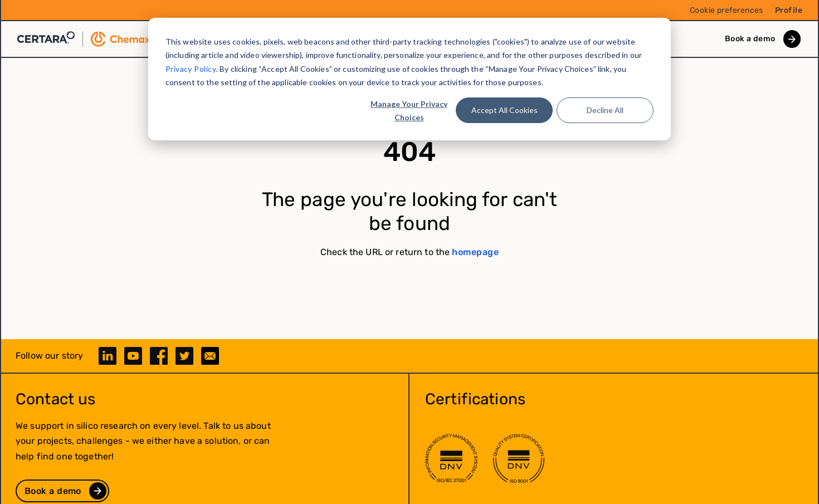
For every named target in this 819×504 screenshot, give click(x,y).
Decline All (605, 110)
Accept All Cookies (504, 110)
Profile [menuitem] (789, 10)
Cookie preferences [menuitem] (727, 10)
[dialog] (409, 79)
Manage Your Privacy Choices (409, 111)
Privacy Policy (191, 69)
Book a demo (750, 39)
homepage (475, 252)
